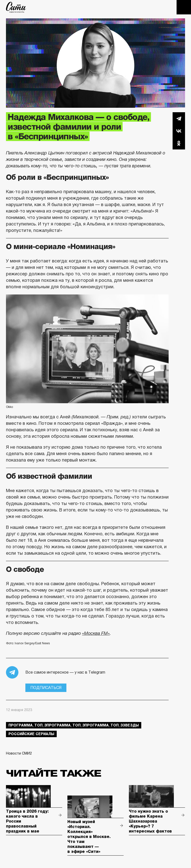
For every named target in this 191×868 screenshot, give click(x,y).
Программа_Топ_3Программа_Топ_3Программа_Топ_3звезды (74, 725)
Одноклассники (179, 143)
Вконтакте (179, 131)
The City (16, 7)
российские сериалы (31, 734)
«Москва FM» (96, 633)
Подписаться (46, 688)
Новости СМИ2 (19, 753)
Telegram (179, 118)
